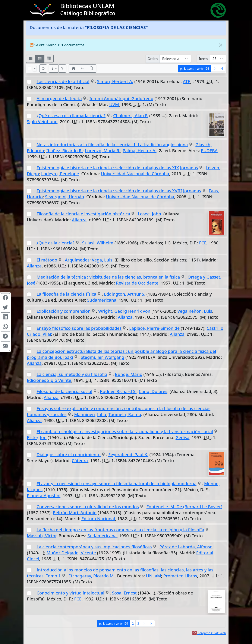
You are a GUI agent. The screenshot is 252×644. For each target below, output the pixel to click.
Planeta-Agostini (44, 496)
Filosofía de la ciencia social (64, 391)
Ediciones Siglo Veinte (49, 380)
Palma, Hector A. (139, 151)
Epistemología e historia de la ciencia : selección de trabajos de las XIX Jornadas (117, 168)
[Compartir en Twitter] (5, 308)
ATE (186, 81)
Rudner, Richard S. (118, 391)
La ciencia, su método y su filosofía (72, 374)
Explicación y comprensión (64, 311)
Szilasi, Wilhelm (98, 243)
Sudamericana (102, 300)
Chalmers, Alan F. (131, 116)
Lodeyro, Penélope (60, 174)
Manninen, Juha (90, 414)
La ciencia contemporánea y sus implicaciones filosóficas (94, 547)
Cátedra (80, 461)
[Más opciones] (54, 69)
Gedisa (182, 437)
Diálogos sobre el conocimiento (69, 455)
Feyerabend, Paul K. (128, 455)
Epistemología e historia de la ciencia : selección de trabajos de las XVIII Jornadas (119, 191)
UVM (114, 104)
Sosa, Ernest (124, 593)
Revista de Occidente (137, 283)
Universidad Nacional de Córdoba (135, 174)
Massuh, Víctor (42, 536)
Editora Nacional (98, 519)
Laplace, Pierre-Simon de (154, 328)
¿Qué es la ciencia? (55, 243)
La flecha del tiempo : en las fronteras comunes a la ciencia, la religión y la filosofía (120, 530)
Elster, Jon (37, 437)
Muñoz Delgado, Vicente (71, 553)
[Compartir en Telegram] (5, 336)
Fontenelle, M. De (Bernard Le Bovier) (184, 507)
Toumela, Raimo (125, 414)
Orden (153, 59)
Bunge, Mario (129, 374)
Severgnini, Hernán (65, 197)
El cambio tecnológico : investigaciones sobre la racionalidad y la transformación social (125, 432)
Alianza (79, 220)
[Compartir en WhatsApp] (5, 327)
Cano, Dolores (153, 391)
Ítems (203, 59)
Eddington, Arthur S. (125, 294)
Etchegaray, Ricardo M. (92, 576)
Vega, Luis (102, 260)
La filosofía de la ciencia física (66, 294)
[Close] (221, 45)
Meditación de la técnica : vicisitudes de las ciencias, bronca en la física (108, 277)
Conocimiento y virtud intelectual (70, 593)
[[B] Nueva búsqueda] (92, 69)
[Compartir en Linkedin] (5, 317)
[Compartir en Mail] (5, 346)
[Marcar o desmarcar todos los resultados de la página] (29, 68)
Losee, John (149, 214)
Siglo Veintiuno (42, 122)
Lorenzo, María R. (103, 151)
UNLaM (153, 576)
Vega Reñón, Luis (195, 311)
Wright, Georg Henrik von (124, 311)
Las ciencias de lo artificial (63, 81)
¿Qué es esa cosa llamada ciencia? (71, 116)
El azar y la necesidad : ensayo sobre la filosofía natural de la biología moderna (116, 484)
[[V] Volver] (83, 69)
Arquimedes (77, 260)
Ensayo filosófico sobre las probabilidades (79, 328)
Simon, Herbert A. (115, 81)
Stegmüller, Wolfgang (103, 357)
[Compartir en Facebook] (5, 298)
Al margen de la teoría (59, 99)
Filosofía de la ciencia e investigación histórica (83, 214)
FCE (203, 243)
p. (195, 68)
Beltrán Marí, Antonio (75, 513)
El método (47, 260)
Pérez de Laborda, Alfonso (186, 547)
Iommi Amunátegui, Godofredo (121, 99)
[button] (62, 69)
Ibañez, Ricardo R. (64, 151)
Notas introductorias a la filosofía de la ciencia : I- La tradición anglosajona (112, 145)
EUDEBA (209, 151)
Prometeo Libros (180, 576)
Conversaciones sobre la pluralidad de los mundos (88, 507)
